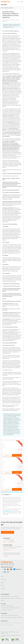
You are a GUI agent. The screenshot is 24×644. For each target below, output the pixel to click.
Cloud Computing (10, 615)
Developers (3, 617)
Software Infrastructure (14, 608)
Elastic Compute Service (6, 596)
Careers (2, 632)
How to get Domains (5, 608)
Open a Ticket (6, 550)
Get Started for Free (8, 532)
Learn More (7, 455)
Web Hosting (18, 598)
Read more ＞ (12, 27)
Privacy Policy (12, 632)
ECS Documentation (10, 606)
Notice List (3, 633)
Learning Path (4, 610)
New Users (9, 610)
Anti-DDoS (16, 596)
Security (3, 600)
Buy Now (17, 455)
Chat (4, 542)
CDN (12, 596)
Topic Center (3, 615)
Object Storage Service (5, 598)
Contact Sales (12, 542)
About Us (7, 632)
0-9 (11, 625)
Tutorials (15, 617)
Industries (16, 615)
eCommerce (13, 598)
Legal (17, 632)
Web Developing (9, 617)
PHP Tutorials (20, 617)
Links (7, 633)
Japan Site (3, 606)
